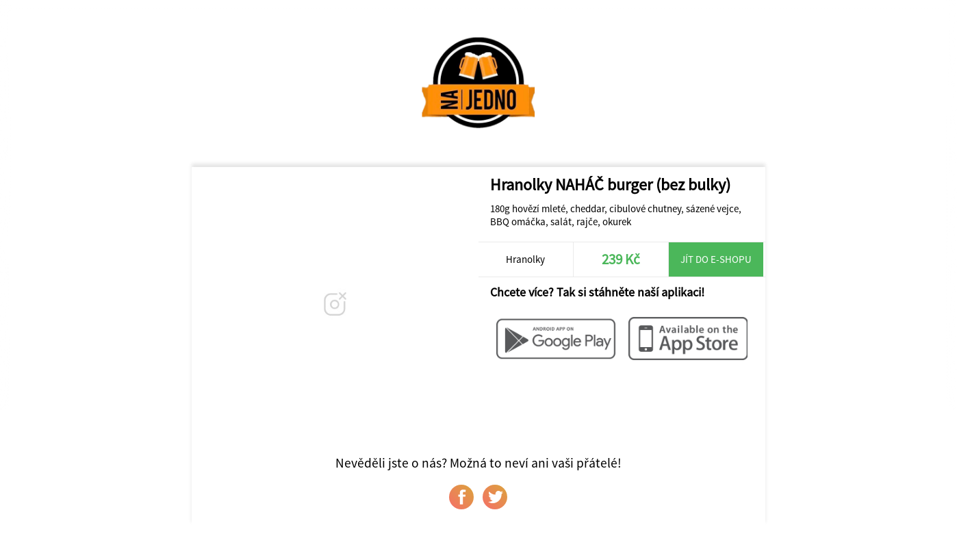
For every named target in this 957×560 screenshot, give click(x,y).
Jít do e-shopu (716, 259)
